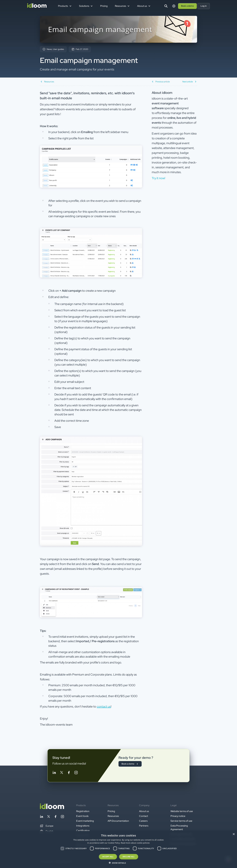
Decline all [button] (129, 857)
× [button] (234, 834)
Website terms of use (182, 811)
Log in (204, 6)
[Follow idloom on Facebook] (69, 773)
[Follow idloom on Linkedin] (54, 773)
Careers (143, 821)
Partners (144, 826)
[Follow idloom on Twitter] (62, 773)
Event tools (82, 816)
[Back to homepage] (52, 808)
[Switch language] (174, 6)
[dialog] (118, 850)
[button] (47, 826)
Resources (113, 816)
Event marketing (85, 821)
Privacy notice (178, 816)
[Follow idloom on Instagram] (76, 773)
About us (144, 811)
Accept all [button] (108, 857)
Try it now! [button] (158, 178)
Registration (83, 811)
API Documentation (118, 821)
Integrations (83, 826)
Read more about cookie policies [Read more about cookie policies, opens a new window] (135, 843)
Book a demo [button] (187, 6)
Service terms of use (181, 821)
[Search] (166, 6)
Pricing (104, 6)
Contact (144, 816)
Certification (83, 831)
